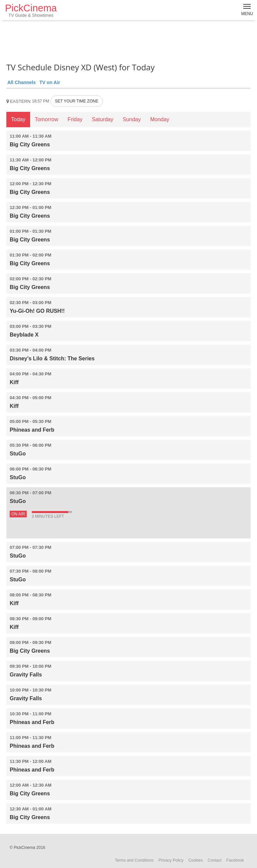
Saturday (102, 119)
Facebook (235, 860)
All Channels (22, 82)
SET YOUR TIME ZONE (76, 101)
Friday (75, 119)
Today (18, 119)
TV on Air (50, 82)
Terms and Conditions (134, 860)
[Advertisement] (128, 40)
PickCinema (31, 10)
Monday (160, 119)
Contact (214, 860)
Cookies (196, 860)
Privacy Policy (171, 860)
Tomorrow (47, 119)
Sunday (132, 119)
